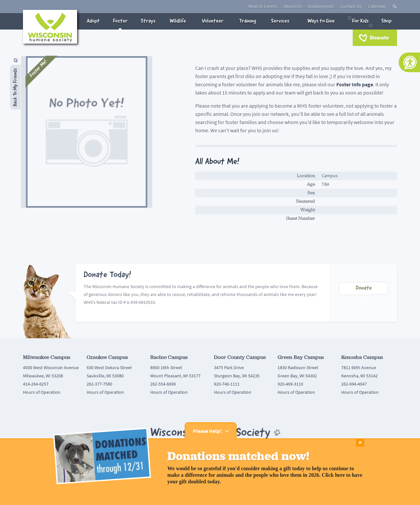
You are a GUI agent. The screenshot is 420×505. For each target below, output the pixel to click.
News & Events (263, 6)
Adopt (93, 21)
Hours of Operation (42, 392)
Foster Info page (355, 84)
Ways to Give (321, 21)
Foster (120, 21)
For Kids (360, 21)
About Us (293, 6)
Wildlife (178, 21)
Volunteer (213, 21)
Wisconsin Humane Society (50, 27)
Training (248, 21)
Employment (321, 6)
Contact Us (351, 6)
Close (360, 442)
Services (280, 21)
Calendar (377, 6)
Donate (379, 38)
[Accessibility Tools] (409, 62)
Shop (386, 21)
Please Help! (214, 431)
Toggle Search (395, 7)
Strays (148, 21)
